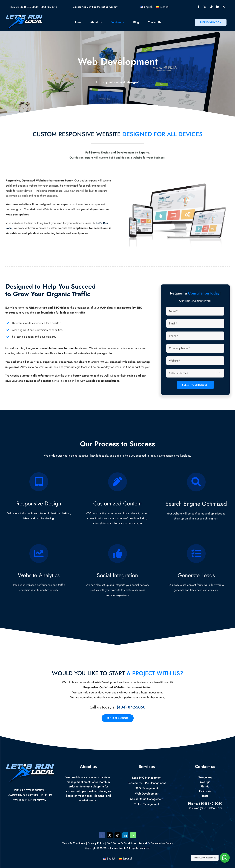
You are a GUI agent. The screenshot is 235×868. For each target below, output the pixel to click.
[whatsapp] (224, 7)
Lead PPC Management (147, 778)
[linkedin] (218, 7)
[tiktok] (211, 7)
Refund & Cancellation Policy (156, 843)
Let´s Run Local (116, 848)
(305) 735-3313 (48, 7)
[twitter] (205, 7)
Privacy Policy (96, 843)
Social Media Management (147, 799)
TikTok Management (147, 804)
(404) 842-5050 (29, 7)
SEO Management (147, 788)
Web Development (147, 794)
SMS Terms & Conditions (121, 843)
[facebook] (199, 7)
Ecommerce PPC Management (147, 783)
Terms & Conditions (74, 843)
